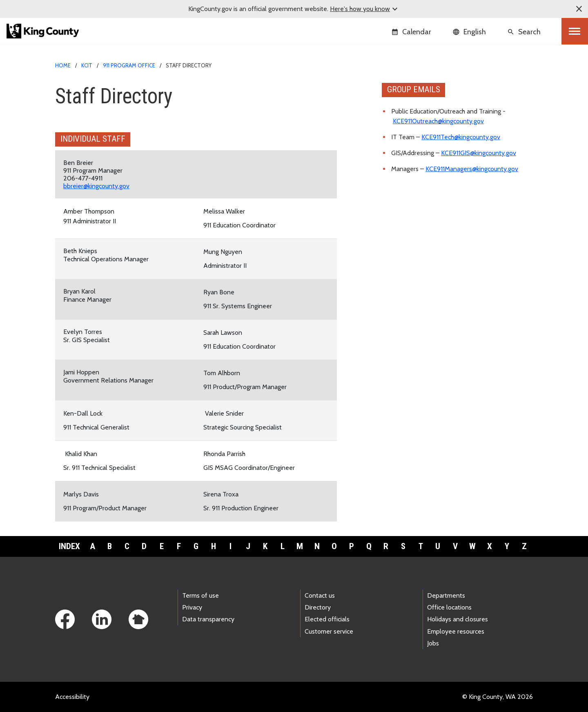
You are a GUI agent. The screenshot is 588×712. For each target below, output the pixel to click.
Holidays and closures (458, 619)
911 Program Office (129, 65)
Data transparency (208, 619)
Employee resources (456, 631)
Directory (318, 607)
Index (69, 546)
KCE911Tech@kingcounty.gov (461, 137)
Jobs (433, 643)
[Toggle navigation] (575, 31)
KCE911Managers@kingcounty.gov (472, 169)
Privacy (192, 607)
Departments (446, 595)
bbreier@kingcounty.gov (96, 186)
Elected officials (327, 619)
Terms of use (200, 595)
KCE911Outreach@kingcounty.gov (438, 121)
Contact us (320, 595)
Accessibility (72, 697)
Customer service (329, 631)
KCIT (87, 65)
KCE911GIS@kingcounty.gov (479, 153)
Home (63, 65)
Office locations (449, 607)
